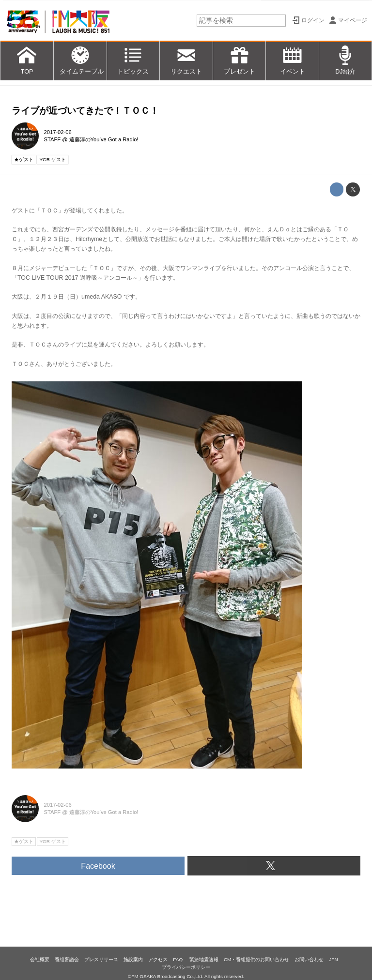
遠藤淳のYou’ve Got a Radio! (104, 139)
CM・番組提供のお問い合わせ (256, 959)
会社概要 (40, 959)
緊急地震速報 (204, 959)
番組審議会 (67, 959)
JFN (333, 959)
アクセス (158, 959)
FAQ (178, 959)
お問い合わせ (309, 959)
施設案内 (133, 959)
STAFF (53, 139)
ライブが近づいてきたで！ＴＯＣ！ (85, 111)
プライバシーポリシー (186, 967)
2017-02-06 (58, 132)
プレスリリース (101, 959)
